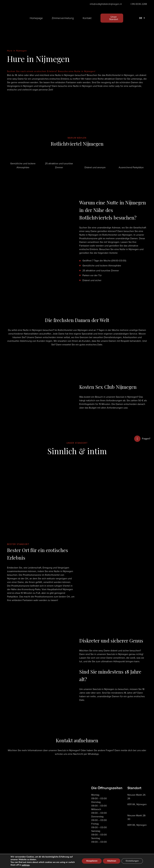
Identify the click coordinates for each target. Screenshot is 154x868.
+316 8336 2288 (139, 4)
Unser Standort (114, 18)
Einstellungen (132, 861)
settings (33, 865)
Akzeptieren (89, 861)
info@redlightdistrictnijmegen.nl (106, 4)
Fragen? (142, 439)
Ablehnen (110, 861)
